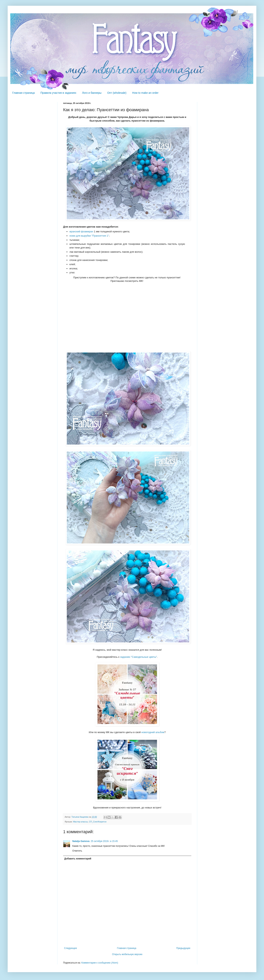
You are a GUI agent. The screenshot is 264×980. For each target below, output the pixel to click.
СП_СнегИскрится (98, 822)
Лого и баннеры (92, 93)
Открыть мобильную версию (127, 954)
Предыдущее (183, 948)
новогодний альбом (153, 732)
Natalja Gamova (81, 841)
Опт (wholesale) (117, 93)
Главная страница (24, 93)
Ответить (77, 851)
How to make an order (145, 93)
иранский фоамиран (81, 231)
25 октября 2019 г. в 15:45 (104, 841)
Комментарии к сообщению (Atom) (100, 963)
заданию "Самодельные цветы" (139, 657)
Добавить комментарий (78, 859)
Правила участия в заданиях (58, 93)
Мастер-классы (80, 822)
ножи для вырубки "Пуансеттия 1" (89, 236)
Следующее (70, 948)
